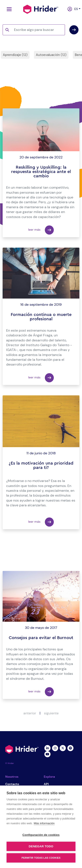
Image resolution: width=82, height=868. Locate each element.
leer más (41, 230)
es (75, 9)
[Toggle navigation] (8, 9)
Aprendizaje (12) (15, 55)
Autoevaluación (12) (51, 55)
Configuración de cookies (41, 835)
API (46, 784)
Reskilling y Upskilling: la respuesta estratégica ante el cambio (41, 172)
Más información (44, 823)
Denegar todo (41, 846)
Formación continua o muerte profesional (41, 317)
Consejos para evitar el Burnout (41, 638)
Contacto (12, 784)
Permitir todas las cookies (41, 858)
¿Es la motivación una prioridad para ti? (41, 465)
